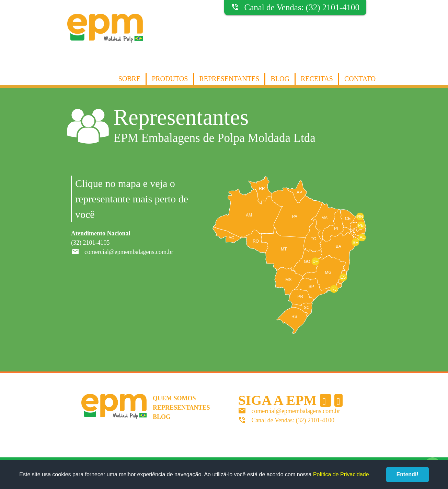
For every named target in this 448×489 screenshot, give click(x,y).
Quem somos (174, 398)
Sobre (129, 79)
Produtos (170, 79)
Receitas (317, 79)
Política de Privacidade (341, 474)
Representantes (229, 79)
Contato (360, 79)
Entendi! (407, 474)
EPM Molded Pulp (105, 35)
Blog (280, 79)
